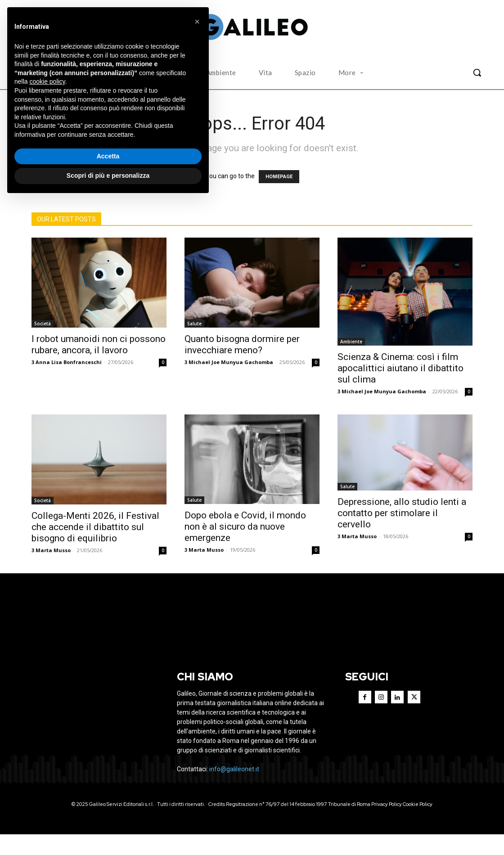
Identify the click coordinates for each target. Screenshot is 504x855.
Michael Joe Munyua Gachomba (231, 362)
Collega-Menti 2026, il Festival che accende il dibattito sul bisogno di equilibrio (95, 527)
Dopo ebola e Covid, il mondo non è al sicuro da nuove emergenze (245, 526)
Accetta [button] (108, 156)
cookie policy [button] (47, 81)
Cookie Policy (418, 825)
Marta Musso (53, 550)
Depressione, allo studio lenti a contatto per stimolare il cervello (402, 513)
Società (43, 324)
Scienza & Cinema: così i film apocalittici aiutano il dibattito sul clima (400, 368)
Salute (194, 324)
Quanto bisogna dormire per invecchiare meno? (242, 344)
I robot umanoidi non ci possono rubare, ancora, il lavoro (99, 344)
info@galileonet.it (234, 790)
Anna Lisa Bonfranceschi (69, 362)
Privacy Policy (387, 825)
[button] (477, 72)
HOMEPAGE (279, 177)
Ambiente (351, 342)
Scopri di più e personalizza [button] (108, 175)
